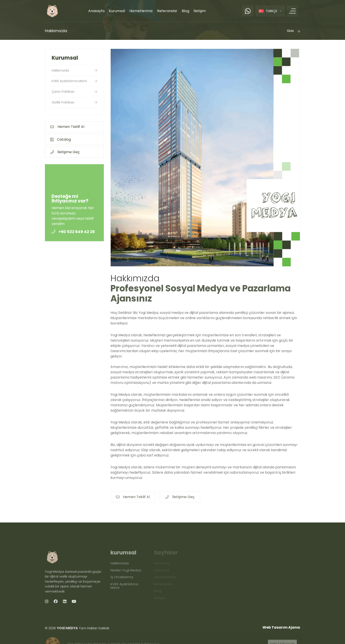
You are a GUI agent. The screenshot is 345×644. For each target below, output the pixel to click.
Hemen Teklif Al (67, 127)
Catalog (61, 139)
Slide (294, 31)
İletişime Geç (65, 152)
